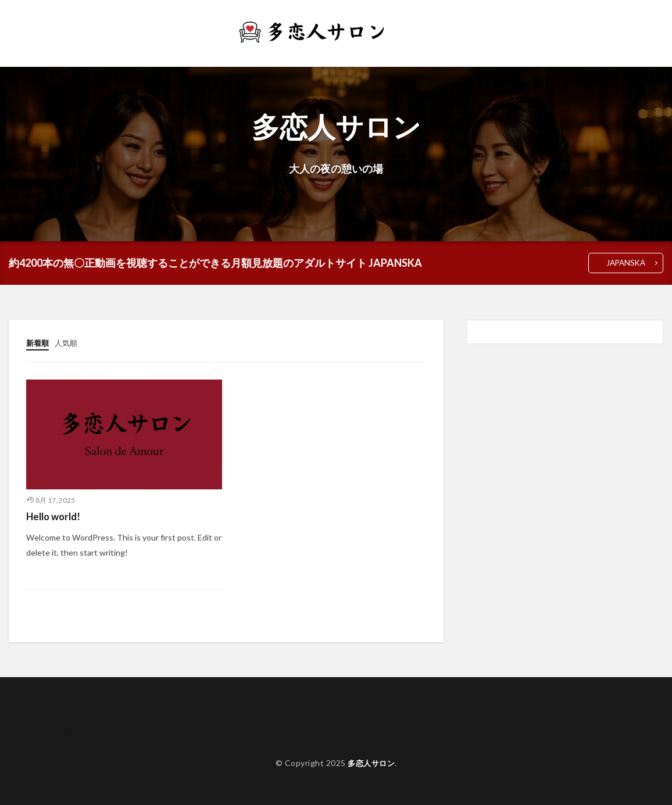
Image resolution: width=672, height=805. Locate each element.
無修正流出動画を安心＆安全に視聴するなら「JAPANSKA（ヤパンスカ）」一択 (167, 731)
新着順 (38, 343)
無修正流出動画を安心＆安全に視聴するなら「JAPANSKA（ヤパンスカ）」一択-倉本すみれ (189, 740)
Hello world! (56, 516)
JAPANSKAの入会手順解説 (70, 715)
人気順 (69, 343)
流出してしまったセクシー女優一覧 (85, 723)
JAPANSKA (624, 263)
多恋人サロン (371, 762)
